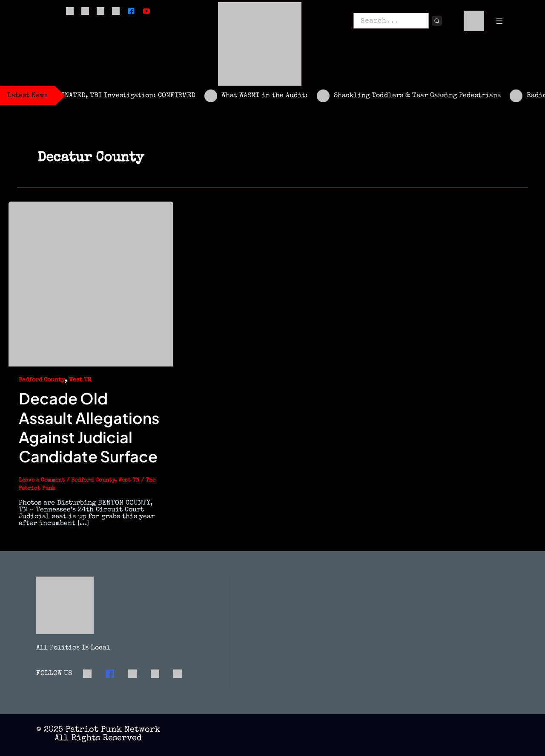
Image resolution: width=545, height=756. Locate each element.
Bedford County (42, 380)
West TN (80, 380)
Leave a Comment (42, 480)
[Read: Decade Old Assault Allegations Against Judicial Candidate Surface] (91, 283)
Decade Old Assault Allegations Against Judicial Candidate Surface (89, 427)
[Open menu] (499, 21)
